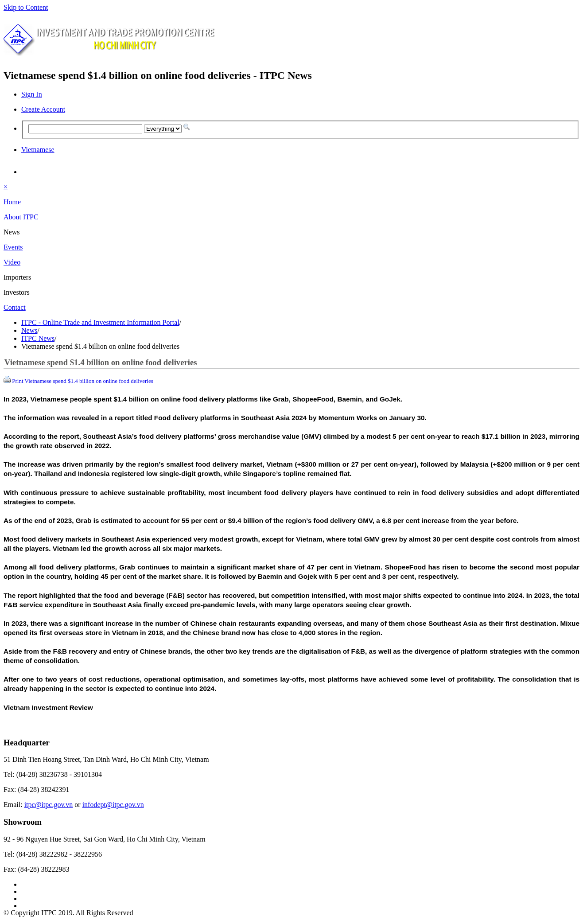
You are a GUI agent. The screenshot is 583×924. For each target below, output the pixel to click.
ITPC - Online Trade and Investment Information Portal (100, 322)
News (29, 330)
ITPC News (38, 338)
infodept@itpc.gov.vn (113, 805)
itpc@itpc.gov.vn (49, 805)
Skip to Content (26, 7)
